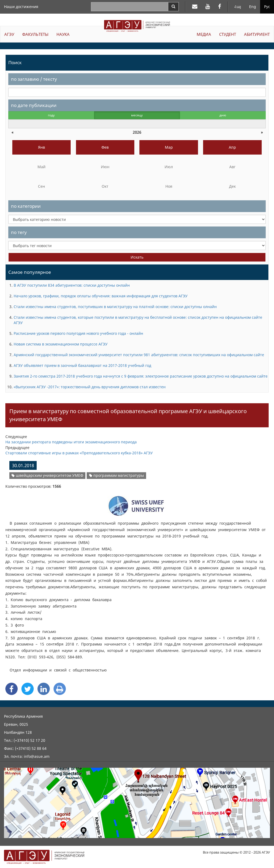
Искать (137, 257)
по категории (26, 206)
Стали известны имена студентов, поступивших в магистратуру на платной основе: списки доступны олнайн (115, 307)
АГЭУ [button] (9, 34)
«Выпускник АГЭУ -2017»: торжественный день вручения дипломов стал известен (90, 387)
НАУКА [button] (63, 34)
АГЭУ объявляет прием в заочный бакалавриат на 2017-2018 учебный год (82, 365)
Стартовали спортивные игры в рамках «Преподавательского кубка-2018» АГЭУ (79, 453)
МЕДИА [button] (204, 34)
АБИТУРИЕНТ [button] (257, 34)
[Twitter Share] (28, 689)
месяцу (137, 115)
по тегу (19, 232)
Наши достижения (21, 7)
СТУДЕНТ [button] (228, 34)
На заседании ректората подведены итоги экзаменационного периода (71, 442)
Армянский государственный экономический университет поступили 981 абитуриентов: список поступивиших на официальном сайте (139, 355)
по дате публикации (34, 105)
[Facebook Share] (12, 689)
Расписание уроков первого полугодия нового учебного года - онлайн (78, 333)
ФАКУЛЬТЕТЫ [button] (35, 34)
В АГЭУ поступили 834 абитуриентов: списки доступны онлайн (72, 285)
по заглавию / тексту (34, 79)
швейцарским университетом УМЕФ (47, 475)
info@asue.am (37, 756)
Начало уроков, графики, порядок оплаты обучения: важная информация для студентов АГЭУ (101, 296)
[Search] (173, 7)
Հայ (238, 7)
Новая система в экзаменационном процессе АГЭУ (61, 344)
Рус (267, 7)
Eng (253, 7)
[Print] (60, 689)
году (51, 115)
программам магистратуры (117, 475)
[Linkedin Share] (44, 689)
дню (223, 115)
